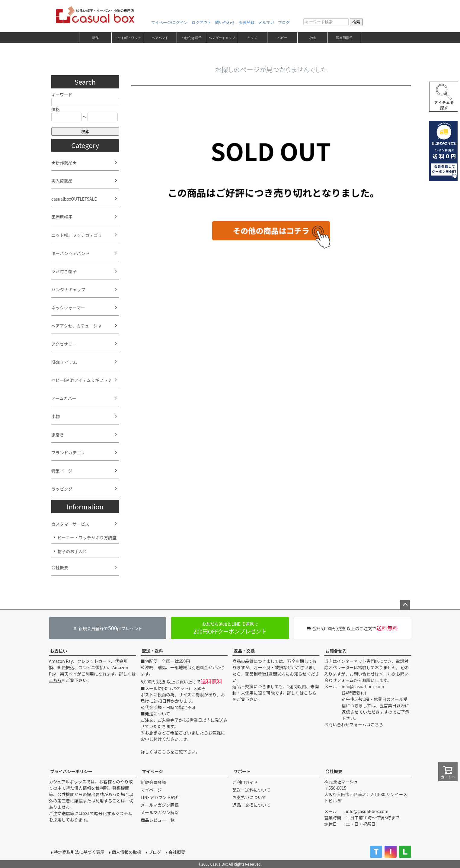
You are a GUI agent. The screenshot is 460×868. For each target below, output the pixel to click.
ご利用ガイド (245, 782)
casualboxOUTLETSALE (74, 199)
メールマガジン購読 (160, 805)
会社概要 (60, 567)
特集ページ (62, 471)
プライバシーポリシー (71, 771)
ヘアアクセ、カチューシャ (77, 326)
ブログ (284, 23)
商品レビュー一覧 (158, 820)
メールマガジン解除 (160, 812)
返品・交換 (244, 651)
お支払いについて (249, 797)
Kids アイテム (64, 362)
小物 (312, 38)
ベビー (282, 38)
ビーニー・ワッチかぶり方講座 (87, 537)
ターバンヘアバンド (70, 253)
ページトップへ (405, 605)
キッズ (252, 38)
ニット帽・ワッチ (128, 38)
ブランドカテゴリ (68, 453)
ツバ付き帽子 (64, 271)
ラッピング (62, 489)
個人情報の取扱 (126, 852)
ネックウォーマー (68, 308)
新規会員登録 (153, 782)
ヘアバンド (160, 38)
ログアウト (201, 23)
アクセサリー (64, 344)
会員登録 (247, 23)
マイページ (152, 771)
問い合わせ (225, 23)
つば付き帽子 (192, 38)
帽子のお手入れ (72, 551)
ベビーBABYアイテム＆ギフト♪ (82, 380)
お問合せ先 (336, 651)
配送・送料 (152, 651)
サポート (242, 771)
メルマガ (266, 23)
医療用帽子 (344, 38)
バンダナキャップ (222, 38)
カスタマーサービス (70, 524)
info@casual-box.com (363, 686)
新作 (95, 38)
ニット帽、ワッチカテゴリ (77, 235)
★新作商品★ (64, 163)
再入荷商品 (62, 181)
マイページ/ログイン (169, 23)
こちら (55, 680)
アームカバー (64, 398)
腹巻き (58, 434)
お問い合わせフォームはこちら (354, 724)
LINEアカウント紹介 (160, 797)
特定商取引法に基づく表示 (79, 852)
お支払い (59, 651)
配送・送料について (251, 790)
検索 (356, 22)
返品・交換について (251, 805)
